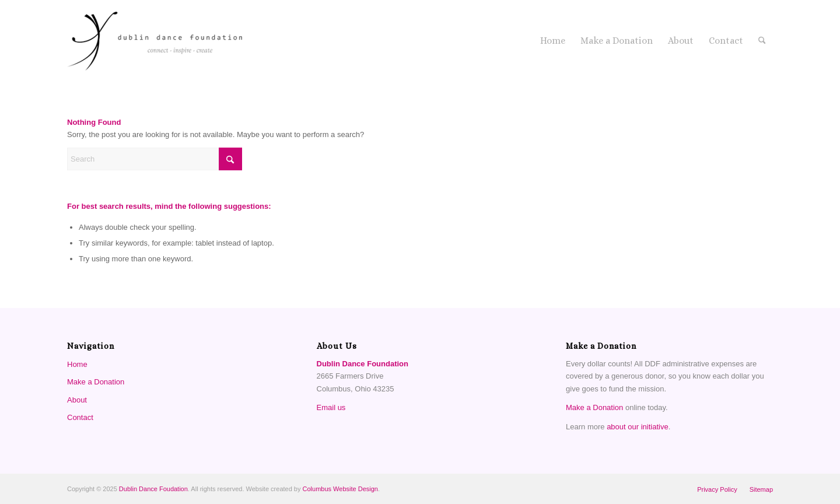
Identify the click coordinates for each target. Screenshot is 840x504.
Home (77, 364)
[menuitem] (553, 41)
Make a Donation (96, 382)
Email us (331, 407)
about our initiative (638, 427)
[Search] (762, 41)
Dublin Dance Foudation (153, 489)
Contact (80, 417)
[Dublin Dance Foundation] (155, 41)
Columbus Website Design (340, 489)
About (77, 400)
